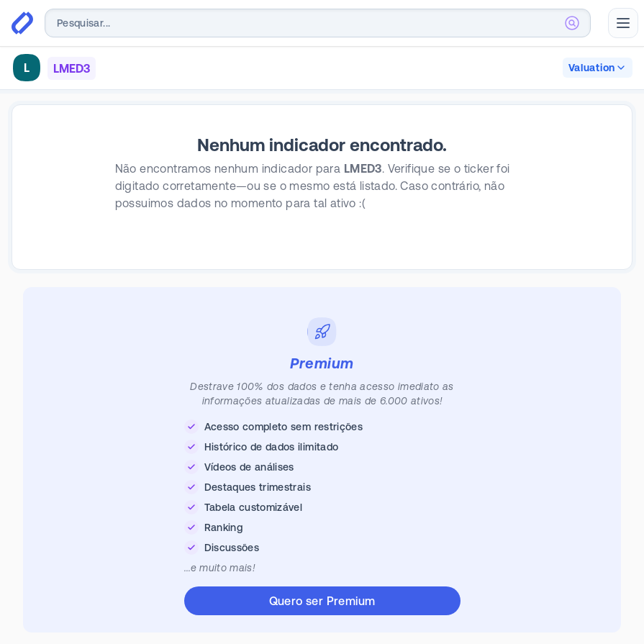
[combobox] (318, 23)
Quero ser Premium (322, 601)
